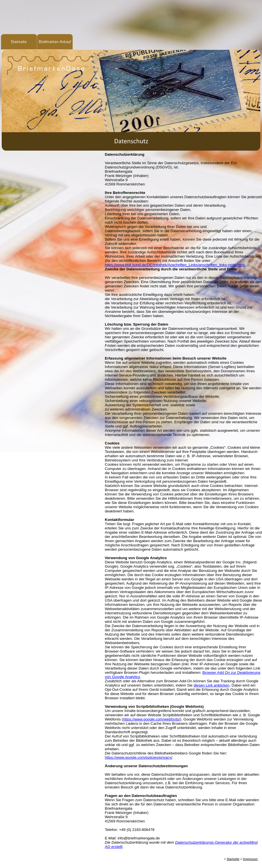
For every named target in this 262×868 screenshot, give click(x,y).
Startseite (233, 859)
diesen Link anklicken (211, 685)
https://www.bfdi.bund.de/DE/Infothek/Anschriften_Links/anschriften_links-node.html (175, 265)
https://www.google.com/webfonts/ (152, 719)
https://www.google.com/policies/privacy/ (139, 757)
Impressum (250, 859)
